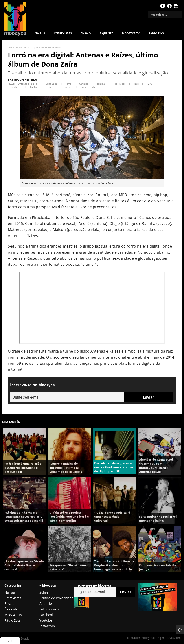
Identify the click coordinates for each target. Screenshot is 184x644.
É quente (106, 33)
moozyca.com (171, 638)
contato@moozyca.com (143, 638)
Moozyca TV (13, 615)
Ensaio (86, 33)
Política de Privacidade (56, 598)
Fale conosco (49, 609)
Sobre (44, 592)
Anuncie (46, 603)
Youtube (46, 620)
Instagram (47, 626)
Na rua (40, 33)
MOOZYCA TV (131, 33)
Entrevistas (63, 33)
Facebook (46, 615)
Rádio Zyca (157, 33)
